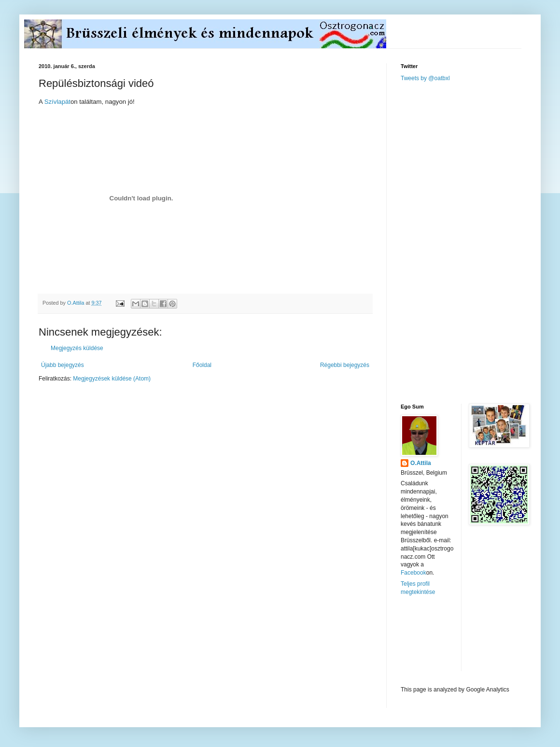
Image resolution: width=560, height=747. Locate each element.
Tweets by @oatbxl (425, 78)
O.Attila (421, 463)
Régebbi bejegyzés (345, 365)
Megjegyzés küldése (77, 348)
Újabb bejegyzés (63, 365)
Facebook (413, 573)
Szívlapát (57, 102)
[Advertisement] (443, 242)
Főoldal (202, 365)
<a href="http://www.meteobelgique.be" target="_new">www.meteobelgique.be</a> (442, 641)
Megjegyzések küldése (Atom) (112, 379)
